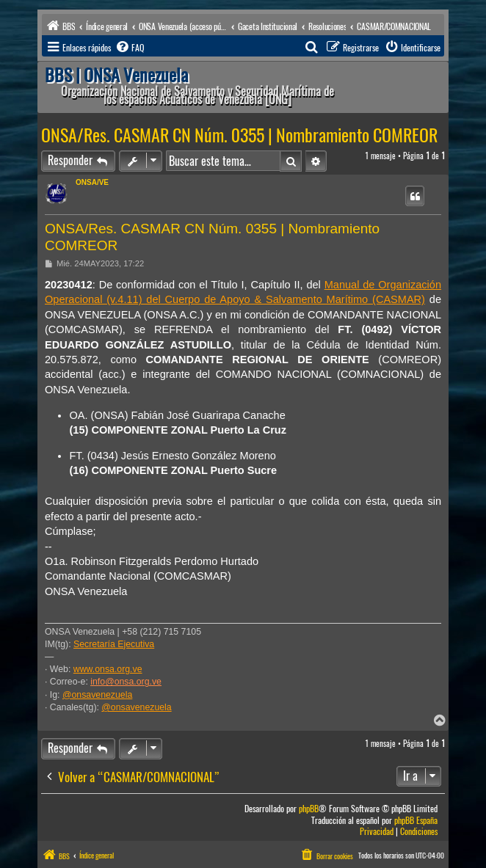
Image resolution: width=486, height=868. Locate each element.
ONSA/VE (92, 182)
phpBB (309, 809)
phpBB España (416, 821)
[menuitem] (129, 48)
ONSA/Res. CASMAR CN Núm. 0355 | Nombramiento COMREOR (239, 135)
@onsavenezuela (97, 695)
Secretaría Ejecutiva (114, 644)
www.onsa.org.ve (108, 669)
